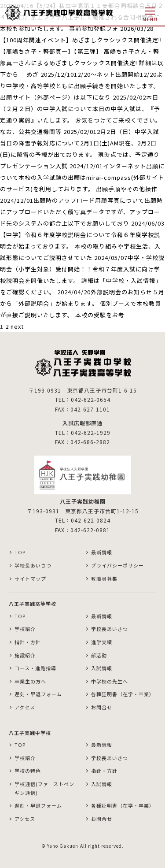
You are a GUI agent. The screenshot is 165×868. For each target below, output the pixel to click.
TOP (20, 552)
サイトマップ (30, 579)
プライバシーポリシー (117, 565)
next (17, 326)
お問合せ (102, 707)
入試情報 (102, 668)
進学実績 (102, 642)
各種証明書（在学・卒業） (123, 694)
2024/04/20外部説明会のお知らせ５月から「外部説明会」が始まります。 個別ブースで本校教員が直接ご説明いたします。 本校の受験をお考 (82, 303)
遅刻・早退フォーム (38, 694)
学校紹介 (25, 629)
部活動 (99, 655)
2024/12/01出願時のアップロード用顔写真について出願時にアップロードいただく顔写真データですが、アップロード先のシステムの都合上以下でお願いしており (81, 212)
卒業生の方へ (30, 681)
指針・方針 (28, 642)
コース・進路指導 (35, 668)
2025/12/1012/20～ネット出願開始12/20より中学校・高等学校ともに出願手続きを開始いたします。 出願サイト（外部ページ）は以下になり (81, 86)
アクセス (25, 707)
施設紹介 (25, 655)
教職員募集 (104, 579)
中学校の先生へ (110, 681)
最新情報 (102, 552)
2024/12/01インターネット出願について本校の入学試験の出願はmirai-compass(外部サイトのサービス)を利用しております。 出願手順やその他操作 (82, 177)
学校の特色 (28, 771)
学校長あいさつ (33, 565)
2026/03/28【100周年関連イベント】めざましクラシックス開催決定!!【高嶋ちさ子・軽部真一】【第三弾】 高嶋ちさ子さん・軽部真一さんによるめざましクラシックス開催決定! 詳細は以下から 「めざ (82, 51)
